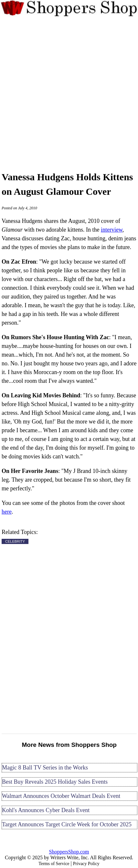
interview (112, 230)
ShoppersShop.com (69, 852)
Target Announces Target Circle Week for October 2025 (67, 824)
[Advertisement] (69, 93)
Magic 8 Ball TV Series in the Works (45, 768)
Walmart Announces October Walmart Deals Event (61, 796)
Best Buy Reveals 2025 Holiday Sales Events (55, 782)
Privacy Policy (86, 864)
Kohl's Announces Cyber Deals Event (46, 810)
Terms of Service (54, 864)
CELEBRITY (15, 541)
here (7, 512)
